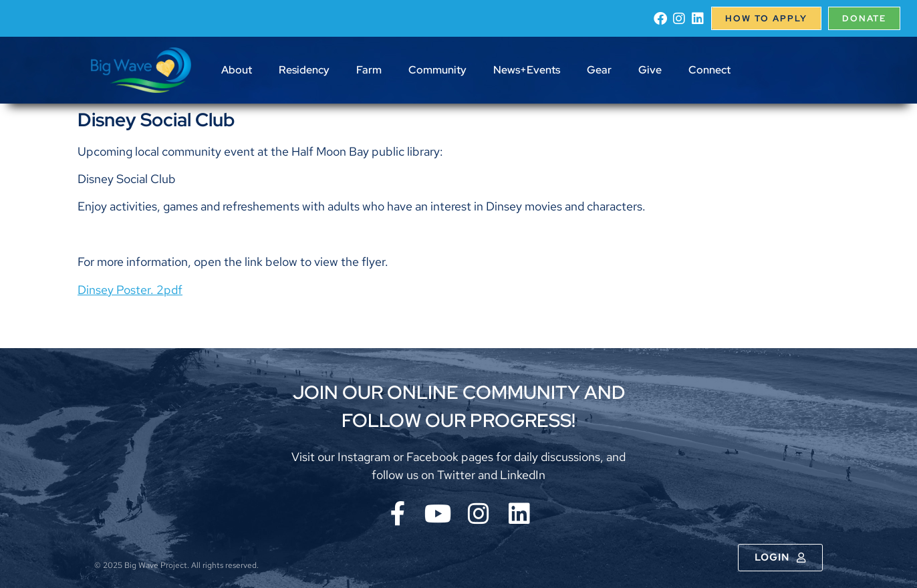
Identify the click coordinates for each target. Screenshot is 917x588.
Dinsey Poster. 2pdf (130, 290)
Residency (304, 70)
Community (437, 70)
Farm (369, 70)
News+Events (527, 70)
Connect (709, 70)
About (237, 70)
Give (650, 70)
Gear (599, 70)
